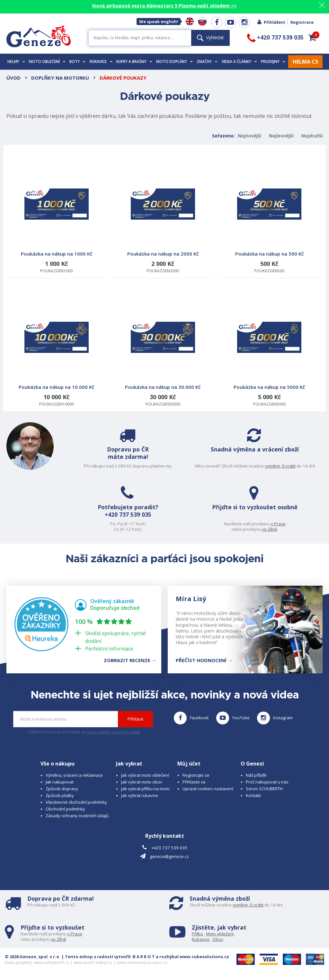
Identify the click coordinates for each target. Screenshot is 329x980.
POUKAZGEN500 (269, 219)
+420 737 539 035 (126, 515)
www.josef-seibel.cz (93, 962)
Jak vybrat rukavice (140, 795)
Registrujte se (196, 775)
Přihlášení (271, 22)
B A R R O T (144, 957)
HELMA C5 (305, 62)
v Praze (280, 524)
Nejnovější (249, 136)
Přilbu (197, 934)
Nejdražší (312, 136)
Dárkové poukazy (123, 78)
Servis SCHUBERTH (264, 789)
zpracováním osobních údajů (113, 732)
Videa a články (239, 61)
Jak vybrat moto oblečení (145, 775)
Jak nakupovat (60, 782)
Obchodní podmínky (65, 809)
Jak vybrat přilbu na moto (145, 789)
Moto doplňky (174, 61)
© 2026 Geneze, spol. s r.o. (33, 957)
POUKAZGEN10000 (56, 352)
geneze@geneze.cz (169, 856)
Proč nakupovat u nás (267, 782)
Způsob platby (60, 795)
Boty (77, 61)
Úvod (13, 78)
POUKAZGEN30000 (163, 352)
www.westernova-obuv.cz (142, 962)
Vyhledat (210, 37)
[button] (312, 38)
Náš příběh (256, 775)
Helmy (16, 61)
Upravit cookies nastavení (208, 789)
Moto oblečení (47, 61)
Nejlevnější (281, 136)
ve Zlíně (272, 529)
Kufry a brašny (134, 61)
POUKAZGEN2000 (163, 219)
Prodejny (273, 61)
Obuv (218, 939)
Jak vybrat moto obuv (142, 782)
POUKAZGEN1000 (56, 219)
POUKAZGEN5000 (269, 352)
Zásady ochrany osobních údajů (77, 816)
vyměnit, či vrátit (282, 466)
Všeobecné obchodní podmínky (76, 802)
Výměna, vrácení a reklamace (74, 775)
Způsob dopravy (62, 789)
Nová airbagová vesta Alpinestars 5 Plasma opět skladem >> (164, 5)
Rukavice (101, 61)
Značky (207, 61)
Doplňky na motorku (60, 78)
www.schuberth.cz (52, 962)
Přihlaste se (194, 782)
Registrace (302, 22)
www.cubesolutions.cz (204, 957)
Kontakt (253, 795)
